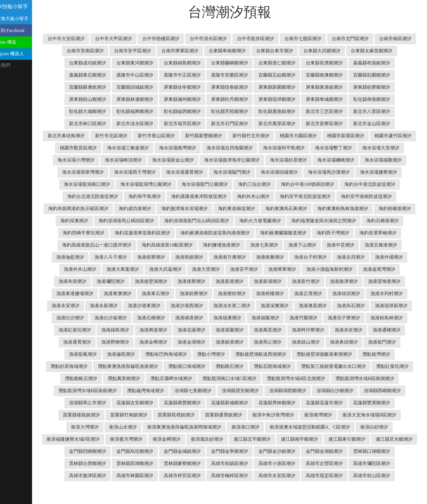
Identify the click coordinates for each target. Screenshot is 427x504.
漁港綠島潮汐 (81, 342)
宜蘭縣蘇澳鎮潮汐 (141, 87)
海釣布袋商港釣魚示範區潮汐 (223, 209)
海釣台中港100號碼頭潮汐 (98, 196)
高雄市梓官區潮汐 (164, 488)
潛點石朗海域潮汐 (233, 378)
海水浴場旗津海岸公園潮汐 (332, 160)
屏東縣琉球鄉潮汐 (330, 99)
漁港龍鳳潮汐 (388, 354)
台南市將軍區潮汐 (233, 51)
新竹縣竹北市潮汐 (328, 136)
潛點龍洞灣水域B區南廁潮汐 (384, 391)
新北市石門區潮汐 (283, 124)
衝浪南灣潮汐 (281, 427)
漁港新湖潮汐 (193, 293)
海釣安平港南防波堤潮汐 (157, 209)
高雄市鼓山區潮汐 (354, 488)
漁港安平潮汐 (169, 281)
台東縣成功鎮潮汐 (143, 63)
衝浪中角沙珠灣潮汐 (236, 427)
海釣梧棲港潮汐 (202, 221)
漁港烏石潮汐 (299, 318)
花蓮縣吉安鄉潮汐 (93, 415)
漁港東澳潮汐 (397, 293)
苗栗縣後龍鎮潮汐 (377, 415)
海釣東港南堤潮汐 (381, 209)
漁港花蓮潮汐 (157, 342)
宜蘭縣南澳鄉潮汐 (377, 75)
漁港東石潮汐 (81, 306)
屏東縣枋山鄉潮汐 (141, 99)
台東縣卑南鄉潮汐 (280, 51)
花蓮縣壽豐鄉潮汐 (141, 415)
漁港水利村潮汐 (312, 306)
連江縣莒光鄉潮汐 (344, 451)
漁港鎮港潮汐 (197, 354)
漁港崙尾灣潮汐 (304, 281)
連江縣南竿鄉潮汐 (250, 451)
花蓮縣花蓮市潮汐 (283, 415)
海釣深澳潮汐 (243, 221)
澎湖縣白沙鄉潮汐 (283, 403)
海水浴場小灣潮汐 (176, 160)
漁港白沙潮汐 (380, 318)
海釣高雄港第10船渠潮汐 (93, 257)
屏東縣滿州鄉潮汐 (235, 99)
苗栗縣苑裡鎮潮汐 (139, 427)
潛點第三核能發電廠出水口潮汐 (294, 378)
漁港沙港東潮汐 (93, 318)
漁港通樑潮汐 (352, 342)
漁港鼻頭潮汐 (312, 354)
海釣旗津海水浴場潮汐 (329, 209)
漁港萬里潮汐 (233, 342)
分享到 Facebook (19, 30)
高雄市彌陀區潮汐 (330, 476)
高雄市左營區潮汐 (283, 476)
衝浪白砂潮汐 (329, 439)
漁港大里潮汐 (131, 281)
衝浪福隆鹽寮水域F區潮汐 (380, 439)
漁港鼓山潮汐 (273, 354)
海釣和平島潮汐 (274, 196)
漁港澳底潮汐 (261, 318)
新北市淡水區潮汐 (188, 124)
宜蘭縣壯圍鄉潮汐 (93, 87)
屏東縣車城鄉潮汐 (377, 99)
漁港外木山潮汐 (352, 269)
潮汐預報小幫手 (21, 7)
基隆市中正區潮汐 (235, 75)
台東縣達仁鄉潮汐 (332, 63)
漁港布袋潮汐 (344, 281)
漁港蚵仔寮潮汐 (273, 342)
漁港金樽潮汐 (121, 354)
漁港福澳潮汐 (193, 330)
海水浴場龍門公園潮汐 (322, 184)
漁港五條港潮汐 (306, 257)
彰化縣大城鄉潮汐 (141, 111)
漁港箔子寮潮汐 (309, 330)
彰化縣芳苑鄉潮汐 (283, 111)
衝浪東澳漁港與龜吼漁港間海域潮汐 (139, 439)
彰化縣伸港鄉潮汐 (93, 111)
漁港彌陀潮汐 (383, 281)
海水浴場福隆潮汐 (136, 172)
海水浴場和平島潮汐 (384, 148)
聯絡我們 (12, 65)
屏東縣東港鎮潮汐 (377, 87)
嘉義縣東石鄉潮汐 (141, 75)
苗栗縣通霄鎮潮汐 (186, 427)
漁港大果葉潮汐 (395, 269)
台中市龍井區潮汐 (283, 39)
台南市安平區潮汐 (186, 51)
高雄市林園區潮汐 (117, 488)
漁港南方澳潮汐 (152, 269)
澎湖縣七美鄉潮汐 (141, 403)
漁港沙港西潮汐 (135, 318)
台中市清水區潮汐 (235, 39)
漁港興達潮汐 (119, 342)
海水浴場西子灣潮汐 (238, 172)
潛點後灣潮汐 (339, 366)
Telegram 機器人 (19, 54)
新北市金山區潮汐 (96, 136)
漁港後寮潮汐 (116, 293)
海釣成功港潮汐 (280, 209)
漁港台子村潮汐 (233, 269)
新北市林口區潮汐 (141, 124)
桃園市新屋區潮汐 (84, 148)
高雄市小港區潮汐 (235, 476)
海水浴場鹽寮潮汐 (153, 184)
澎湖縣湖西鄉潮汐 (235, 403)
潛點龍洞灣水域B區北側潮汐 (246, 391)
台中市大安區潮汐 (93, 39)
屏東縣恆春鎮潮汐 (283, 87)
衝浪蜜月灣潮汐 (77, 451)
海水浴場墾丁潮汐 (82, 160)
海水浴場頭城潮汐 (382, 172)
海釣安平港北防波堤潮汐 (96, 209)
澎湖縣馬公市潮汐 (377, 403)
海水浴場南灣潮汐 (278, 148)
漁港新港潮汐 (154, 293)
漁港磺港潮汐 (154, 330)
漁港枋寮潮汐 (119, 306)
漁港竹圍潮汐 (269, 330)
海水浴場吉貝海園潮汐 (330, 148)
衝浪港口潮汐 (200, 439)
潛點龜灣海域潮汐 (93, 403)
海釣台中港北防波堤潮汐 (161, 196)
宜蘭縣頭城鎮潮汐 (188, 87)
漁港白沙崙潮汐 (76, 330)
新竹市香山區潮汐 (233, 136)
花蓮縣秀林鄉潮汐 (235, 415)
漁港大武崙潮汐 (90, 281)
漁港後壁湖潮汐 (76, 293)
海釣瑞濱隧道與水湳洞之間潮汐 (181, 233)
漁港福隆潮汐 (231, 330)
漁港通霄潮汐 (390, 342)
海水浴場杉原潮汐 (389, 160)
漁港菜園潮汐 (195, 342)
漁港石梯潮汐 (116, 330)
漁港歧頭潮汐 (271, 306)
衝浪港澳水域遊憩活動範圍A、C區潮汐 (264, 439)
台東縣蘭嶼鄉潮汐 (285, 63)
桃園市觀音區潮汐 (179, 148)
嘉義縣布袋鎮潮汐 (93, 75)
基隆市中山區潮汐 (188, 75)
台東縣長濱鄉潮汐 (380, 63)
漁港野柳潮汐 (83, 354)
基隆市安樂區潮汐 (283, 75)
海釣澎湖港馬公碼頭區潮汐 (295, 221)
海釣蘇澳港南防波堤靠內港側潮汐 (122, 245)
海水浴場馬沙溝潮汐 (103, 184)
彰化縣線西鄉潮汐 (235, 111)
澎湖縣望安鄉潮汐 (188, 403)
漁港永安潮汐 (352, 306)
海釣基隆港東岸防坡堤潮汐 (328, 196)
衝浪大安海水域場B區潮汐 (332, 427)
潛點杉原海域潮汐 (382, 366)
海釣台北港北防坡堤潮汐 (222, 196)
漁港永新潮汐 (390, 306)
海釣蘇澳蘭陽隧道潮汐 (190, 245)
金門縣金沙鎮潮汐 (235, 463)
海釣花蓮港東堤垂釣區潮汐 (346, 233)
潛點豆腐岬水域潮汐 (121, 391)
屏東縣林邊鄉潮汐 (188, 99)
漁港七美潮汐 (190, 257)
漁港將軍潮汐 (207, 281)
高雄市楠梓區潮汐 (212, 488)
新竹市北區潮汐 (188, 136)
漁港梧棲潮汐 (195, 306)
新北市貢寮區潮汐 (377, 124)
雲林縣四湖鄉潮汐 (93, 476)
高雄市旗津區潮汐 (377, 476)
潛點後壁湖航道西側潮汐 (224, 366)
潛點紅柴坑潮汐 (353, 378)
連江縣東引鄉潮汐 (297, 451)
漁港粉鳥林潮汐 (352, 330)
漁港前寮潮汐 (74, 269)
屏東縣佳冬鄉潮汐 (235, 87)
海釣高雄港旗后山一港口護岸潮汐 (348, 245)
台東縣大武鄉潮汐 (375, 51)
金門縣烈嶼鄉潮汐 (392, 451)
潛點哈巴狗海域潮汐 (129, 366)
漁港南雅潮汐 (193, 269)
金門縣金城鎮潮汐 (141, 463)
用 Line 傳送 (15, 42)
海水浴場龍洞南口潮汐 (205, 184)
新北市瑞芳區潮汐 (235, 124)
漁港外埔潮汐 (312, 269)
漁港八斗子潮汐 (387, 257)
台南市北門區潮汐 (377, 39)
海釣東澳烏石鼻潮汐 (94, 221)
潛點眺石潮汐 (190, 378)
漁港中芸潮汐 (266, 257)
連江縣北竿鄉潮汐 (202, 451)
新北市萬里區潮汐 (330, 124)
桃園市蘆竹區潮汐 (131, 148)
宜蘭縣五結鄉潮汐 (330, 75)
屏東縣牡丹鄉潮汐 (283, 99)
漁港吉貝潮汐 (273, 269)
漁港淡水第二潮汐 (180, 318)
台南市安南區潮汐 (138, 51)
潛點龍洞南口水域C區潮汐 (179, 391)
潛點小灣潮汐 (174, 366)
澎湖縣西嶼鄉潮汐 (330, 403)
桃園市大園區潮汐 (375, 136)
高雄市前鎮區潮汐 (188, 476)
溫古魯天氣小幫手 (21, 19)
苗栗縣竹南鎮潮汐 (92, 427)
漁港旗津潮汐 (269, 293)
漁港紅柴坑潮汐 (395, 330)
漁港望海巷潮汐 (309, 293)
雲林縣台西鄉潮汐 (377, 463)
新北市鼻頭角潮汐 (143, 136)
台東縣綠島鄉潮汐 (238, 63)
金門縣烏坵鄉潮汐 (93, 463)
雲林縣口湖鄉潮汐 (330, 463)
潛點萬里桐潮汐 (74, 391)
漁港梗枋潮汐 (157, 306)
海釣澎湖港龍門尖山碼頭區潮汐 (365, 221)
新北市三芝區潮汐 (377, 111)
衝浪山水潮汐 (78, 439)
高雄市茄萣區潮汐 (306, 488)
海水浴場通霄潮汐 (287, 172)
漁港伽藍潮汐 (347, 257)
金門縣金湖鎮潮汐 (283, 463)
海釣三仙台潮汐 (372, 184)
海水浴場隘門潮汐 (335, 172)
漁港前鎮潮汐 (112, 269)
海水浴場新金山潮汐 (273, 160)
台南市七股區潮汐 (330, 39)
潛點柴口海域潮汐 (148, 378)
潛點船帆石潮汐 (396, 378)
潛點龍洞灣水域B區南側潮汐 (315, 391)
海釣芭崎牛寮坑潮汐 (287, 233)
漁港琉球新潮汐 (340, 318)
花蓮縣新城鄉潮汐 (188, 415)
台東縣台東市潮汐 (328, 51)
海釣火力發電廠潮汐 (118, 233)
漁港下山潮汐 (228, 257)
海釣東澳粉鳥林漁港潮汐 (150, 221)
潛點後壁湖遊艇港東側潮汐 (287, 366)
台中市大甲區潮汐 (141, 39)
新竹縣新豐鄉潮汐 (280, 136)
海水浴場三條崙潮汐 (228, 148)
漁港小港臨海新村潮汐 (254, 281)
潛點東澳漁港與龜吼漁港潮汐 (89, 378)
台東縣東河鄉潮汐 (190, 63)
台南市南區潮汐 (93, 51)
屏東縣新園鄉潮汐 (330, 87)
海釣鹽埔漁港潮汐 (147, 257)
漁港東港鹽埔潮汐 (354, 293)
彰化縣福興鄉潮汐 (188, 111)
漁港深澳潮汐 (223, 318)
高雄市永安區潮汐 (259, 488)
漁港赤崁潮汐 (314, 342)
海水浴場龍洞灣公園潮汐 (264, 184)
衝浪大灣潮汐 (383, 427)
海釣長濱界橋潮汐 (285, 245)
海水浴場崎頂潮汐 (224, 160)
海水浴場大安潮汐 (129, 160)
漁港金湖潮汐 (159, 354)
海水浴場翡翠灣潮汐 (186, 172)
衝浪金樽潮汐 (117, 451)
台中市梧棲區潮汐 (188, 39)
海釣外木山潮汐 (383, 196)
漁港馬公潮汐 (235, 354)
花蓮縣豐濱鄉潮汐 (330, 415)
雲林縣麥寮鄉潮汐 (141, 476)
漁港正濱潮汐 (233, 306)
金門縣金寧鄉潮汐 (188, 463)
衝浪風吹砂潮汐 (157, 451)
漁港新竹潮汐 (231, 293)
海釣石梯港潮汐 (240, 233)
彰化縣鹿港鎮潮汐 (330, 111)
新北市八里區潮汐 (93, 124)
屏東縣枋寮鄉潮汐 (93, 99)
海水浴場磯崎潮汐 (89, 172)
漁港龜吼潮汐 (84, 366)
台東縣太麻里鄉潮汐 (93, 63)
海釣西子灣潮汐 (240, 245)
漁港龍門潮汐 (350, 354)
